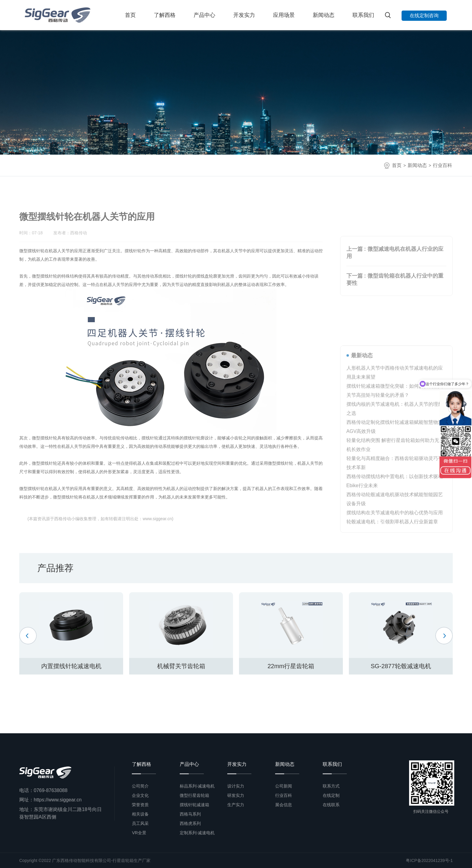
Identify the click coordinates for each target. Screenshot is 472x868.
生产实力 (236, 805)
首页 (130, 15)
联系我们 (363, 15)
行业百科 (442, 165)
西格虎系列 (190, 823)
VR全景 (139, 833)
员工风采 (140, 823)
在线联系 (331, 805)
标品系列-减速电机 (197, 786)
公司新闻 (284, 786)
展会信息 (284, 805)
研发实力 (236, 795)
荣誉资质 (140, 805)
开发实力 (244, 15)
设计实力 (236, 786)
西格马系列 (190, 814)
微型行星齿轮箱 (194, 795)
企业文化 (140, 795)
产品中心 (204, 15)
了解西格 (165, 15)
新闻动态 (324, 15)
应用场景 (284, 15)
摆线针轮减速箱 (194, 805)
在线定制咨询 (424, 16)
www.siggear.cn (157, 519)
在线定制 (331, 795)
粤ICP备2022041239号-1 (429, 860)
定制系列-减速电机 (197, 833)
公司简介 (140, 786)
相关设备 (140, 814)
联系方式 (331, 786)
